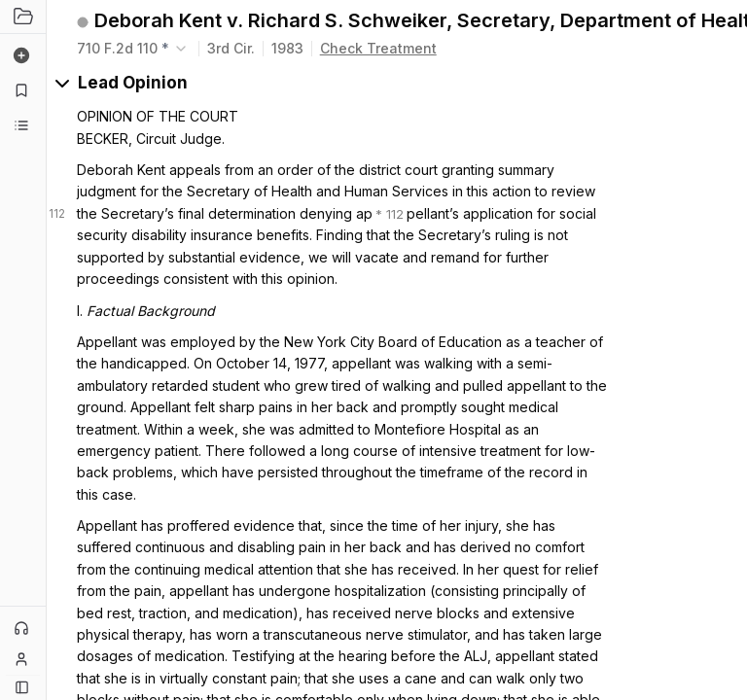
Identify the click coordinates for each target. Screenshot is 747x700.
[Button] (22, 687)
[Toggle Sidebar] (46, 350)
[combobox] (134, 49)
